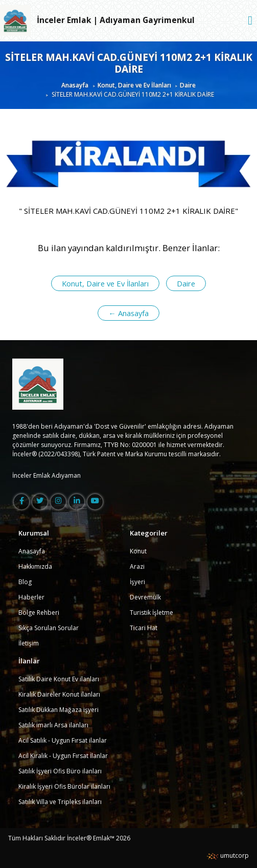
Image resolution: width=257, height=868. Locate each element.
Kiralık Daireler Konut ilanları (59, 694)
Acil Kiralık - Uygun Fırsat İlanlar (63, 756)
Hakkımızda (35, 566)
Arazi (137, 566)
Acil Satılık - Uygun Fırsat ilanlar (63, 740)
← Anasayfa (128, 313)
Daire (188, 85)
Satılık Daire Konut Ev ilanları (59, 679)
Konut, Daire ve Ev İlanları (134, 85)
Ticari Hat (144, 628)
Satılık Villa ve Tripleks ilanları (60, 802)
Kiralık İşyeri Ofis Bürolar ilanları (64, 786)
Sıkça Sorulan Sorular (49, 628)
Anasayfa (75, 85)
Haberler (31, 597)
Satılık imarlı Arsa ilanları (53, 725)
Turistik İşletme (151, 613)
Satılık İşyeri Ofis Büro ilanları (60, 771)
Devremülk (145, 597)
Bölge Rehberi (39, 613)
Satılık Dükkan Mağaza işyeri (59, 710)
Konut (138, 551)
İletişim (29, 643)
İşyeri (137, 582)
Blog (25, 582)
